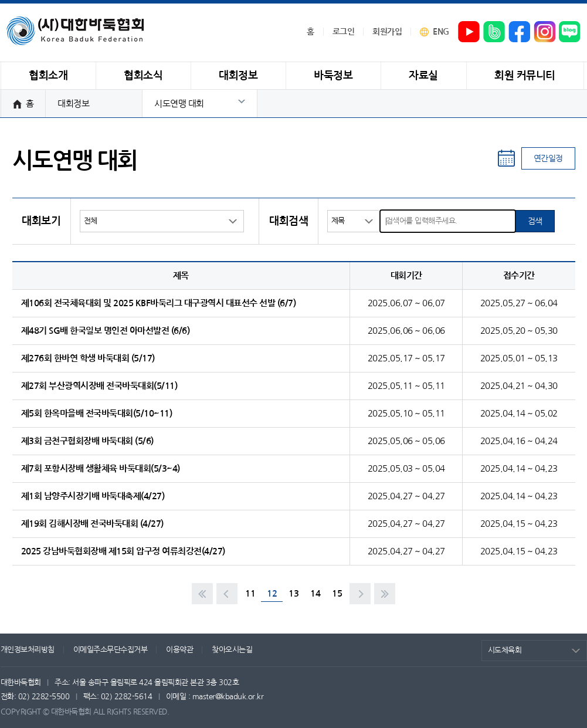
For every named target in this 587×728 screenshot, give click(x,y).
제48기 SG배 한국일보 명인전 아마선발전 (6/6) (106, 331)
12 (272, 593)
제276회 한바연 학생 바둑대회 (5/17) (88, 358)
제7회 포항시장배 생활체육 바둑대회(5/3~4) (101, 468)
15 (337, 593)
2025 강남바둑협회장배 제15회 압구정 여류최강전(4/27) (123, 551)
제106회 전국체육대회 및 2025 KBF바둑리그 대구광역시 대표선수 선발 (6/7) (159, 303)
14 (315, 593)
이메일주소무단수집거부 (111, 650)
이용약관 (179, 650)
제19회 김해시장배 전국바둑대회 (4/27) (92, 524)
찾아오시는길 (232, 650)
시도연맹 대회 (179, 104)
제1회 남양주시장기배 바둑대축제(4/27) (93, 496)
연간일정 (548, 158)
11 (250, 593)
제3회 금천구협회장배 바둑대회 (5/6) (87, 441)
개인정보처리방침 (28, 650)
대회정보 (73, 104)
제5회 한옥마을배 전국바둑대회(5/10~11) (97, 413)
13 (293, 593)
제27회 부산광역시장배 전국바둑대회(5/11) (99, 386)
